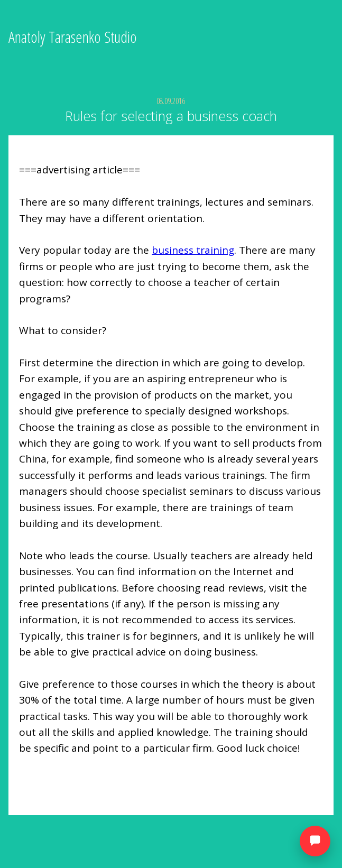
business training (193, 250)
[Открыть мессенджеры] (315, 841)
